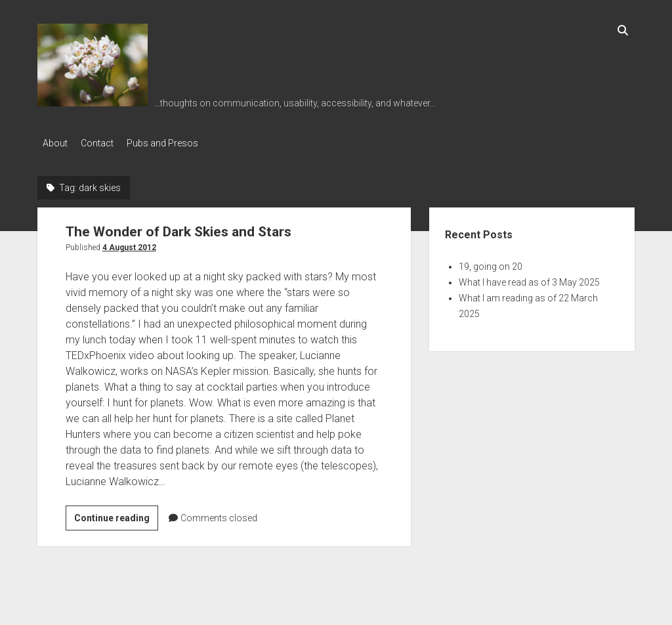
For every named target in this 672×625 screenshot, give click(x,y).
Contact (104, 143)
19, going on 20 (491, 263)
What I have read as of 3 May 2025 (529, 278)
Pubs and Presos (176, 143)
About (55, 143)
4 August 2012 (129, 244)
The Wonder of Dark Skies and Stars (178, 228)
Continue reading (116, 516)
